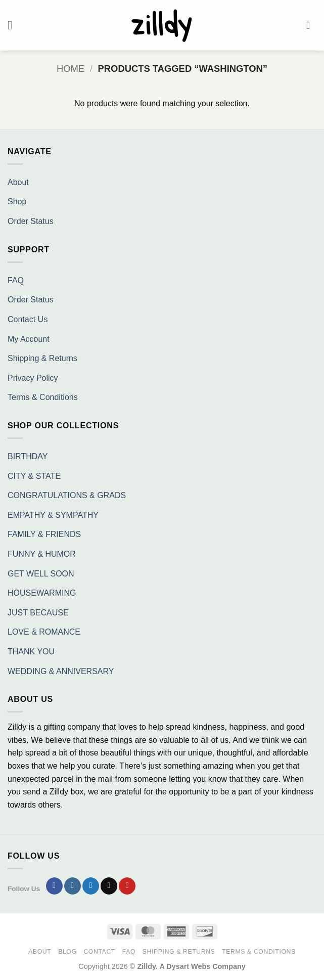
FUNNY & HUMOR (42, 554)
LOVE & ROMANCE (44, 632)
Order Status (31, 221)
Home (71, 69)
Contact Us (28, 319)
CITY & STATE (34, 476)
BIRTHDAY (28, 456)
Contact (99, 952)
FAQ (16, 280)
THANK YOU (31, 652)
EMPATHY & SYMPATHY (53, 515)
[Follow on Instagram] (73, 886)
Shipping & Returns (42, 358)
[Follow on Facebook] (54, 886)
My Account (29, 339)
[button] (14, 25)
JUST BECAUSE (38, 613)
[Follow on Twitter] (91, 886)
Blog (67, 952)
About (18, 182)
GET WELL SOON (41, 574)
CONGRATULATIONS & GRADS (67, 495)
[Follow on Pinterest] (127, 886)
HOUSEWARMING (42, 593)
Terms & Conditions (43, 397)
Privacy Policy (33, 378)
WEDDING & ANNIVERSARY (61, 671)
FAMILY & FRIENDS (44, 534)
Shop (17, 202)
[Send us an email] (109, 886)
